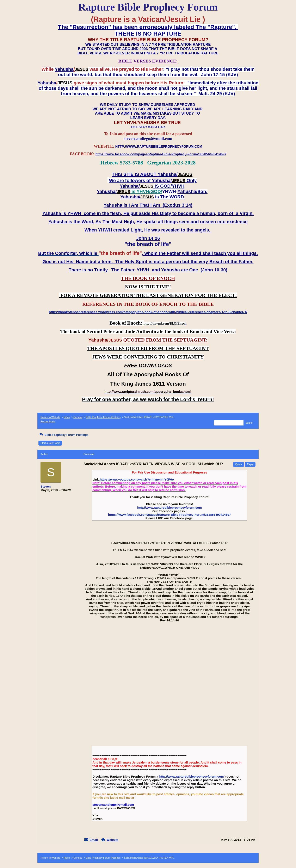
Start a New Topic (50, 443)
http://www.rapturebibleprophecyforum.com (169, 508)
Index (67, 417)
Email (94, 840)
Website (112, 840)
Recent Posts (48, 422)
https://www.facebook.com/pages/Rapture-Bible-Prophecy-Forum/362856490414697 (169, 515)
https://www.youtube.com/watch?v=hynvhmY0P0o (137, 479)
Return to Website (50, 417)
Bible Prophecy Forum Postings (103, 417)
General (78, 417)
